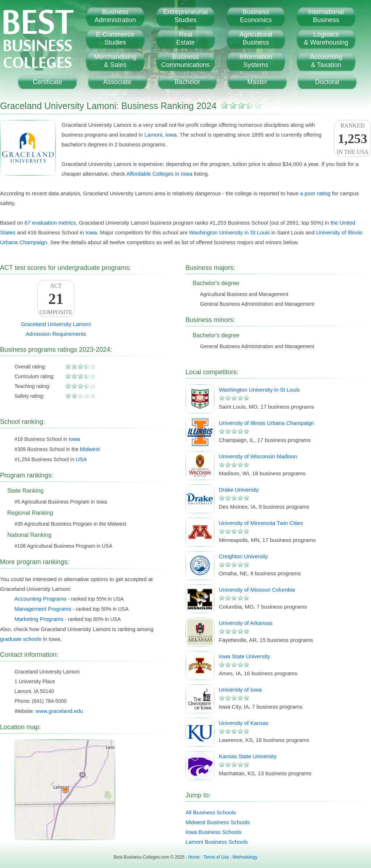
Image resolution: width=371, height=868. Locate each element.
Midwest (90, 449)
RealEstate (185, 38)
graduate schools (21, 639)
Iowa (171, 135)
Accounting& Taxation (326, 61)
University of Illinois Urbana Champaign (266, 423)
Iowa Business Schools (213, 832)
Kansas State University (248, 756)
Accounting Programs (40, 599)
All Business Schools (211, 812)
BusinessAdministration (115, 16)
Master (257, 82)
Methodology (245, 857)
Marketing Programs (39, 619)
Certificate (47, 82)
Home (194, 857)
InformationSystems (256, 61)
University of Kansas (244, 723)
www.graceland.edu (59, 711)
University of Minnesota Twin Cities (261, 523)
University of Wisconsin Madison (258, 456)
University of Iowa (240, 690)
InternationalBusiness (326, 16)
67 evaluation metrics (50, 223)
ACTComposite (56, 299)
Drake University (239, 490)
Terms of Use (216, 857)
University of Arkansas (246, 623)
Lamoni (153, 135)
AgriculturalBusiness (256, 38)
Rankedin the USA (353, 139)
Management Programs (43, 609)
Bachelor (187, 82)
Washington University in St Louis (230, 232)
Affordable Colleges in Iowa (159, 174)
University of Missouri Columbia (257, 590)
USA (81, 459)
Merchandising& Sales (115, 61)
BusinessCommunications (185, 61)
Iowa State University (244, 656)
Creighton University (243, 556)
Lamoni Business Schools (217, 842)
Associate (117, 82)
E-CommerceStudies (115, 38)
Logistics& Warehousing (326, 38)
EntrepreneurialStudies (185, 16)
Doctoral (327, 82)
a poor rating (315, 193)
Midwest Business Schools (218, 822)
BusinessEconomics (256, 16)
